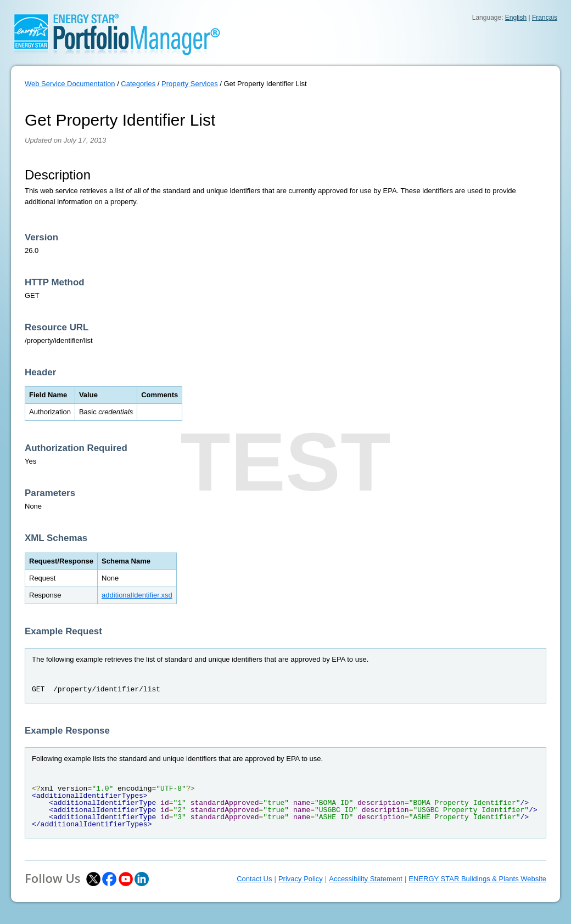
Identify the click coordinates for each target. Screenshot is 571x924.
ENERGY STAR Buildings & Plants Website (477, 879)
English (516, 18)
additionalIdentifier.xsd (137, 595)
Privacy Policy (301, 879)
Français (545, 18)
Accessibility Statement (366, 879)
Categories (138, 84)
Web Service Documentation (70, 84)
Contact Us (254, 879)
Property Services (190, 84)
